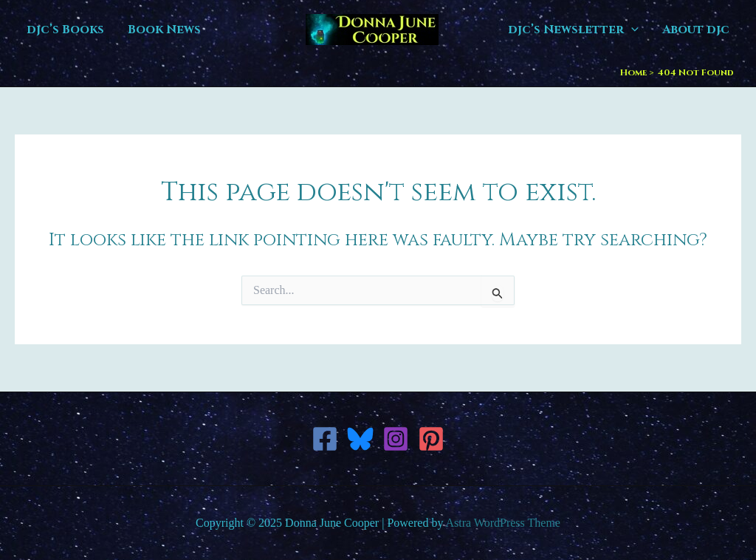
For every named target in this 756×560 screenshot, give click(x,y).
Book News (164, 30)
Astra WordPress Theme (503, 523)
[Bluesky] (360, 439)
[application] (631, 30)
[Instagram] (396, 439)
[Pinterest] (431, 439)
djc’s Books (65, 30)
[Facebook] (325, 439)
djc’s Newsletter (573, 30)
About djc (696, 30)
